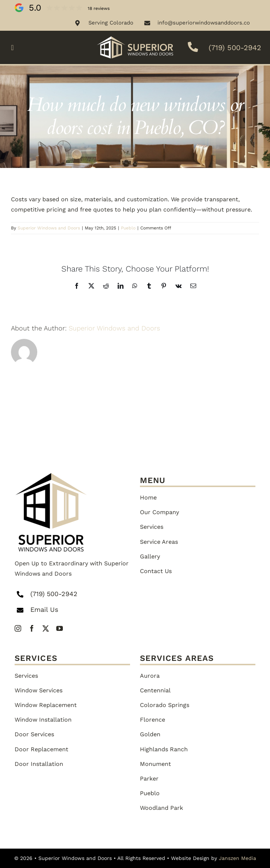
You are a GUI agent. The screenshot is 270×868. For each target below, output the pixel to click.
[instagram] (18, 628)
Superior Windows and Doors (49, 228)
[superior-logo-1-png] (51, 476)
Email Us (44, 609)
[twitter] (46, 628)
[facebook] (32, 628)
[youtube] (60, 628)
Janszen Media (237, 858)
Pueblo (128, 228)
